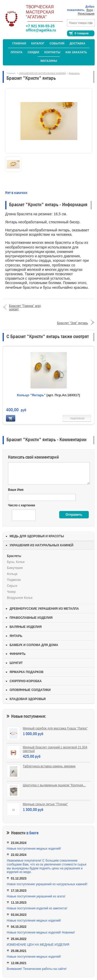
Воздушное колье (20, 598)
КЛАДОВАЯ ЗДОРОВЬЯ (28, 699)
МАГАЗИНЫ (49, 61)
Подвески (14, 580)
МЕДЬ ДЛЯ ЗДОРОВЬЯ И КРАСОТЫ (37, 536)
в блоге (32, 833)
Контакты (53, 52)
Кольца (12, 574)
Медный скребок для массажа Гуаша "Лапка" (55, 728)
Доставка (77, 43)
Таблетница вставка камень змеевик (49, 766)
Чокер (11, 592)
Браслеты (74, 73)
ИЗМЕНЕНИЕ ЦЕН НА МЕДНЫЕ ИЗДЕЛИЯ (38, 945)
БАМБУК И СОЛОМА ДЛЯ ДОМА (34, 645)
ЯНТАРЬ (16, 636)
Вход (90, 10)
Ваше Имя (16, 490)
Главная (19, 43)
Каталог (38, 43)
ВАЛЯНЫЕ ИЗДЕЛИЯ (26, 627)
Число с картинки (21, 505)
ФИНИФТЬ (18, 654)
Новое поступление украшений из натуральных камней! (47, 884)
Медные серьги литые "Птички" (45, 804)
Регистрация (86, 14)
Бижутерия (15, 568)
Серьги (12, 586)
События (57, 43)
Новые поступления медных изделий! (34, 849)
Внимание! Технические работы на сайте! (37, 969)
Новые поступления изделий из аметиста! (37, 908)
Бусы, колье (16, 562)
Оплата (17, 52)
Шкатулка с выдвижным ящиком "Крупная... (54, 785)
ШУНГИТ (16, 663)
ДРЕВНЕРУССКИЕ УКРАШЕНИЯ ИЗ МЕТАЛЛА (44, 609)
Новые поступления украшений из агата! (36, 896)
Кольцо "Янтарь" (31, 395)
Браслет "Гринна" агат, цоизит (25, 308)
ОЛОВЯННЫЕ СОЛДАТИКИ (30, 690)
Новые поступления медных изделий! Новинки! (41, 932)
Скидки (33, 52)
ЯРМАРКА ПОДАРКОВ (27, 672)
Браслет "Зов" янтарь (72, 323)
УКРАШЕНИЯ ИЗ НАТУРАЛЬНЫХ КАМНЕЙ (42, 73)
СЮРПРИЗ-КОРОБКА (26, 681)
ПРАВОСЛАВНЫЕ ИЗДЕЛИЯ (31, 618)
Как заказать (76, 52)
